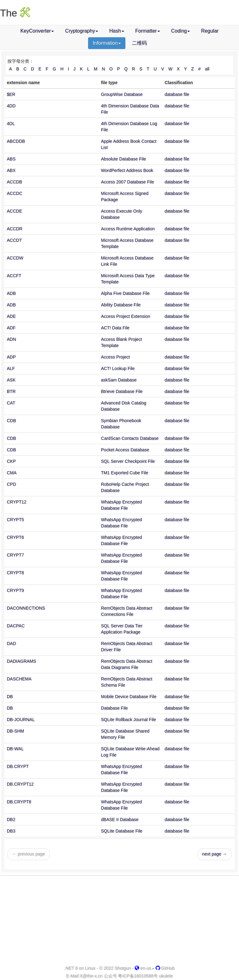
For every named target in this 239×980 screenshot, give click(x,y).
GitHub (165, 968)
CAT (11, 403)
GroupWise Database (122, 94)
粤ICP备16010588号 (138, 976)
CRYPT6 (15, 537)
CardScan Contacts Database (130, 438)
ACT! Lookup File (118, 368)
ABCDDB (16, 141)
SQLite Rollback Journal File (129, 720)
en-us (145, 968)
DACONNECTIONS (26, 608)
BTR (11, 391)
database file (177, 94)
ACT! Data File (115, 328)
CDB (12, 421)
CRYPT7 (15, 555)
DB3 (11, 831)
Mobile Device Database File (129, 697)
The (15, 13)
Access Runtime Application (128, 229)
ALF (11, 368)
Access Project (116, 357)
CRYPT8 (15, 573)
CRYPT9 (15, 590)
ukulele (166, 976)
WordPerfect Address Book (127, 170)
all (207, 69)
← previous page (29, 854)
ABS (11, 159)
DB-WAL (15, 749)
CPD (12, 484)
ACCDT (14, 240)
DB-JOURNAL (21, 720)
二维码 (139, 43)
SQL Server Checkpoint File (128, 461)
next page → (215, 854)
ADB (11, 293)
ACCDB (14, 182)
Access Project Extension (126, 316)
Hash (117, 31)
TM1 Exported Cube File (125, 473)
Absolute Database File (124, 159)
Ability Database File (121, 305)
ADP (11, 357)
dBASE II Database (120, 820)
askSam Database (119, 380)
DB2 (11, 820)
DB (10, 697)
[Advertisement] (119, 921)
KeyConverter (37, 31)
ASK (11, 380)
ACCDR (15, 229)
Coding (181, 31)
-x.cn (91, 976)
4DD (11, 106)
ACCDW (15, 258)
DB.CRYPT (18, 766)
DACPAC (16, 626)
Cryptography (82, 31)
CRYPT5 (15, 520)
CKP (11, 461)
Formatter (148, 31)
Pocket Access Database (125, 450)
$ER (11, 94)
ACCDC (15, 193)
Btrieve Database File (122, 391)
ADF (11, 328)
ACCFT (14, 276)
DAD (12, 644)
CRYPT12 (17, 502)
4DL (11, 124)
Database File (115, 708)
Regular (210, 31)
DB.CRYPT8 (19, 802)
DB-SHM (15, 731)
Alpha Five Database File (125, 293)
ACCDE (14, 211)
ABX (11, 170)
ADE (11, 316)
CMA (12, 473)
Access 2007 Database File (128, 182)
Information (107, 43)
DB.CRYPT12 (20, 784)
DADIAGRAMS (21, 661)
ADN (12, 339)
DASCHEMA (19, 679)
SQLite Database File (122, 831)
